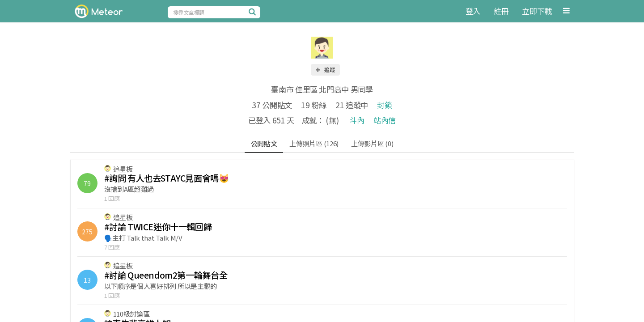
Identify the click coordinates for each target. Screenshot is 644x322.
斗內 (357, 120)
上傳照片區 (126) (314, 143)
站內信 (385, 120)
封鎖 (384, 105)
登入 (473, 11)
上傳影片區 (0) (372, 143)
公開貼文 (264, 143)
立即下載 (537, 11)
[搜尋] (254, 12)
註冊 (501, 11)
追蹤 (325, 70)
